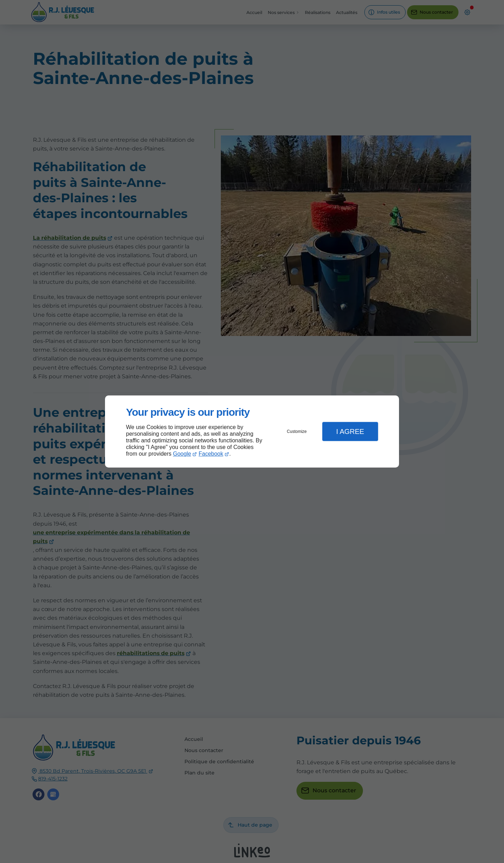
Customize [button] (297, 431)
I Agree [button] (350, 431)
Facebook (211, 454)
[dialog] (252, 432)
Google (182, 454)
